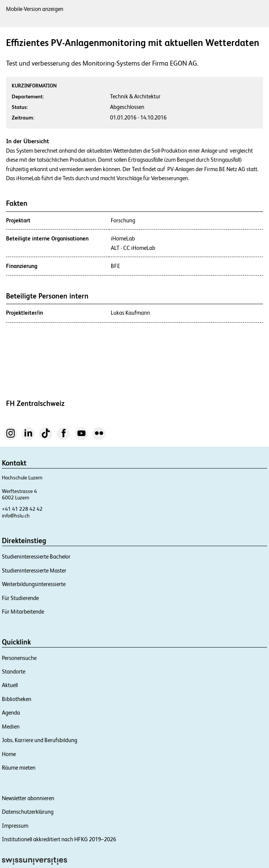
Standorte (14, 671)
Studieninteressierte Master (34, 570)
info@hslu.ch (16, 516)
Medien (11, 726)
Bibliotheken (17, 699)
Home (9, 754)
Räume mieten (19, 768)
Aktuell (10, 685)
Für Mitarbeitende (23, 612)
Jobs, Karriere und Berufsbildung (40, 740)
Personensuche (19, 658)
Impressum (15, 826)
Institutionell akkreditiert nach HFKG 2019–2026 (59, 839)
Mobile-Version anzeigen (35, 9)
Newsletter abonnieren (28, 798)
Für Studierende (20, 598)
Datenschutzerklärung (28, 812)
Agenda (11, 713)
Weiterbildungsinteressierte (34, 584)
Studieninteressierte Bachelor (36, 556)
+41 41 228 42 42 (22, 509)
